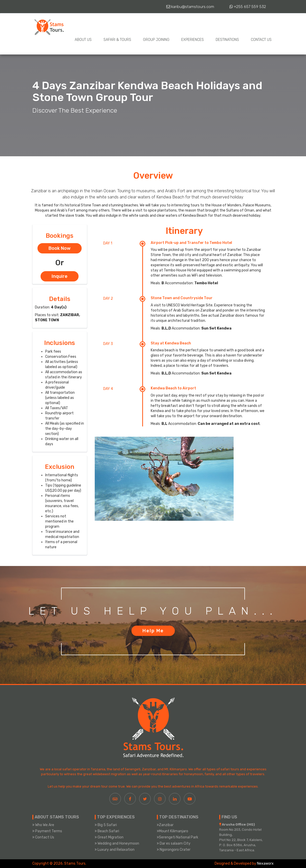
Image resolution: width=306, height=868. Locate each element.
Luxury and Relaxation (115, 850)
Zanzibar (165, 825)
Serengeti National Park (178, 837)
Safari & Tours (117, 40)
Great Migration (109, 837)
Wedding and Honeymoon (117, 843)
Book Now (60, 248)
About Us (83, 40)
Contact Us (261, 40)
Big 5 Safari (106, 825)
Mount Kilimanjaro (173, 831)
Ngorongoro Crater (174, 850)
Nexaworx (265, 864)
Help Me (153, 631)
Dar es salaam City (174, 843)
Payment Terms (47, 831)
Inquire (60, 276)
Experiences (193, 40)
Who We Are (43, 825)
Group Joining (156, 40)
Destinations (227, 40)
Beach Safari (107, 831)
